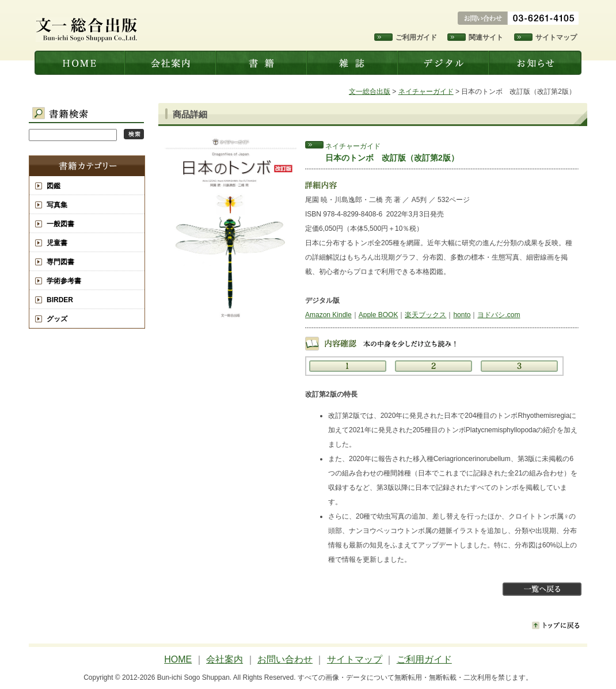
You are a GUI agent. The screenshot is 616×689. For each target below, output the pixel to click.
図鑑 (54, 186)
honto (462, 315)
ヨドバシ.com (499, 315)
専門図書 (60, 262)
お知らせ (536, 63)
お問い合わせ (285, 659)
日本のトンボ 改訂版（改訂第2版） (392, 158)
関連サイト (486, 37)
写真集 (57, 205)
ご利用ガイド (416, 37)
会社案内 (172, 63)
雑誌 (353, 63)
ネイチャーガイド (426, 92)
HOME (178, 659)
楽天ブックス (425, 315)
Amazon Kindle (328, 315)
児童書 (57, 243)
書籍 (263, 63)
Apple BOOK (379, 315)
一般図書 (60, 224)
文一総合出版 (80, 63)
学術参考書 (64, 281)
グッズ (57, 319)
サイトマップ (556, 37)
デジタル (444, 63)
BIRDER (60, 300)
